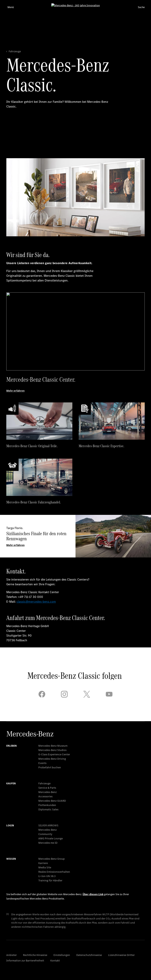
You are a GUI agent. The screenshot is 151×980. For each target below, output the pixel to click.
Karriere (43, 863)
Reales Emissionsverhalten (54, 872)
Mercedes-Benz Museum (53, 746)
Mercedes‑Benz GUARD (52, 801)
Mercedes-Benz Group (52, 859)
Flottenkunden (47, 805)
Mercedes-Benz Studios (52, 750)
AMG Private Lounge (51, 838)
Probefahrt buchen (50, 767)
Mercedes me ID (48, 843)
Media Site (45, 867)
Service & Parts (47, 788)
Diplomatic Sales (48, 809)
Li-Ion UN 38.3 (47, 876)
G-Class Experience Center (54, 754)
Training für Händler (50, 880)
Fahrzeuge (44, 783)
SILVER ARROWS (48, 825)
